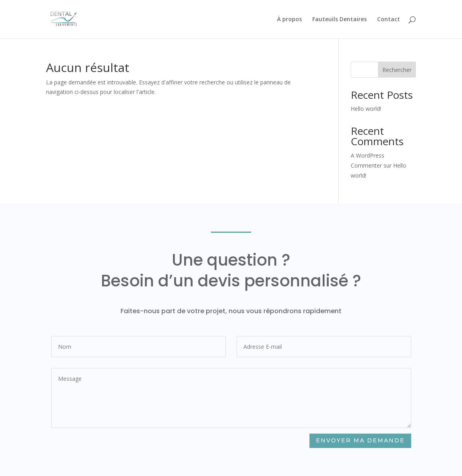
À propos (289, 20)
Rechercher (397, 70)
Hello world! (366, 109)
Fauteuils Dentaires (339, 20)
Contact (389, 20)
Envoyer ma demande (360, 441)
